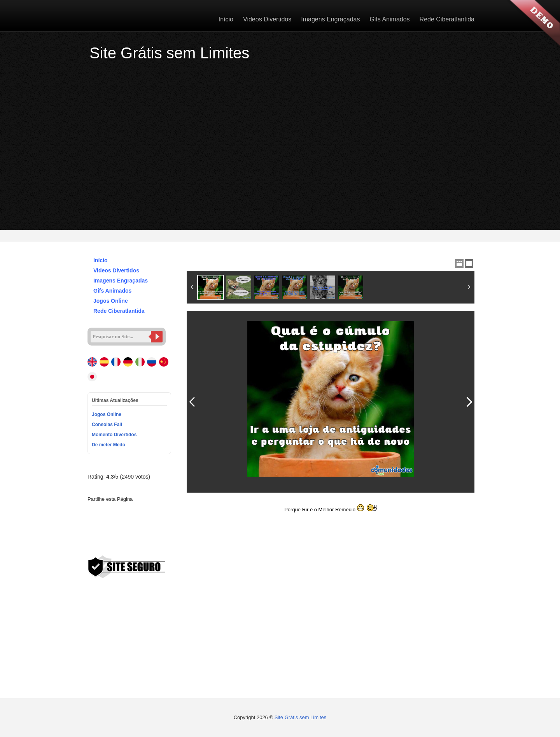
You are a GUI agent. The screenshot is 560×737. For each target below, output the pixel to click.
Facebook (93, 512)
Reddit (106, 525)
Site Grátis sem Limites (301, 717)
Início (226, 19)
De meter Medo (108, 445)
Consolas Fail (107, 425)
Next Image (469, 402)
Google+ (119, 512)
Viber (106, 538)
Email (119, 538)
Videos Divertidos (267, 19)
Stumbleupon (119, 525)
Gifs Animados (389, 19)
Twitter (106, 512)
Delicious (133, 525)
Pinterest (133, 512)
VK (159, 525)
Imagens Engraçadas (330, 19)
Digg (93, 525)
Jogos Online (107, 301)
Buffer (146, 525)
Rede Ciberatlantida (447, 19)
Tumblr (159, 512)
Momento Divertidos (114, 435)
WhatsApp (93, 538)
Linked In (146, 512)
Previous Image (192, 402)
